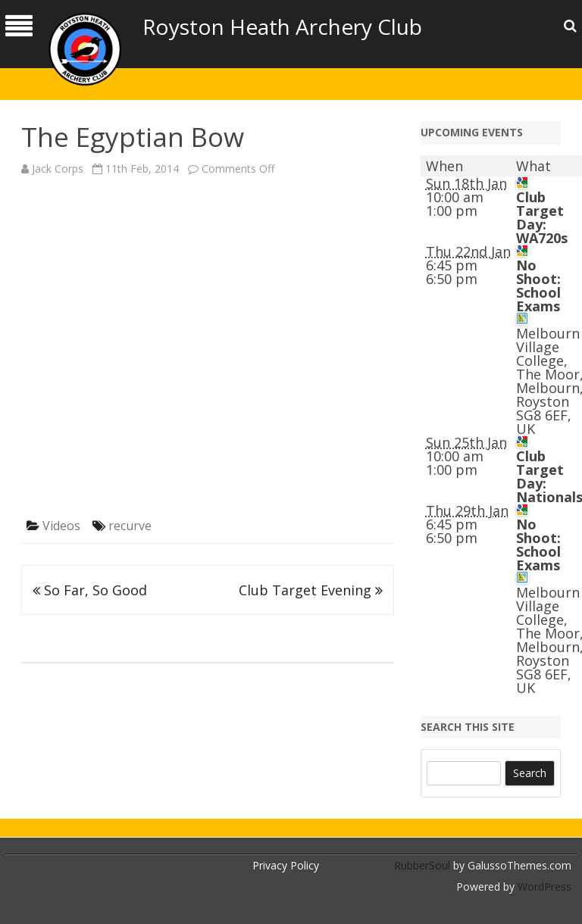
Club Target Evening (311, 590)
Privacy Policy (286, 865)
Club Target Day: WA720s (542, 217)
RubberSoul (422, 865)
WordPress (543, 887)
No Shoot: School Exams (538, 286)
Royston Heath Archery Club (282, 27)
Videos (61, 526)
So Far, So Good (90, 590)
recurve (130, 526)
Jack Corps (58, 169)
